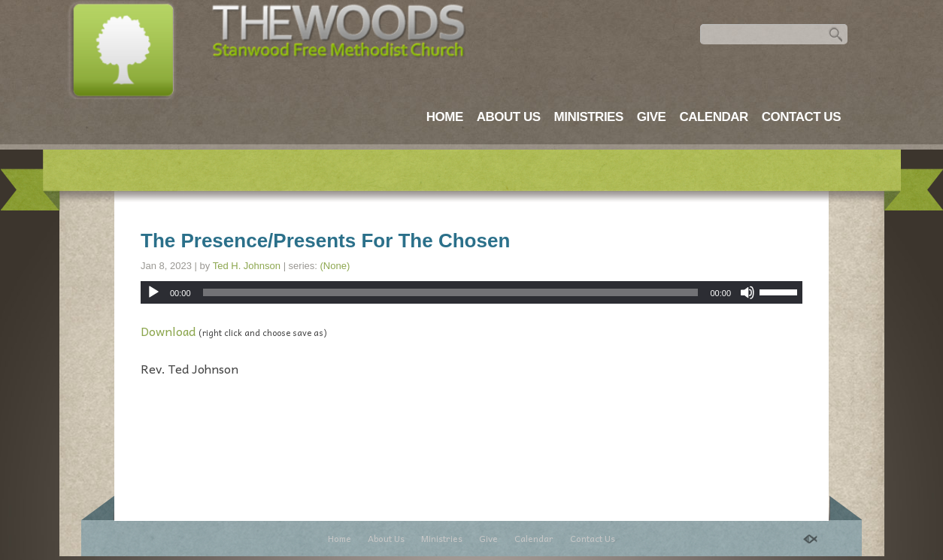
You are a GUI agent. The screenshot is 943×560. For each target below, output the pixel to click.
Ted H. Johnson (247, 266)
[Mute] (747, 292)
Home (445, 117)
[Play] (153, 292)
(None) (335, 266)
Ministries (589, 117)
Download (168, 331)
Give (652, 117)
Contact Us (801, 117)
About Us (509, 117)
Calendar (713, 117)
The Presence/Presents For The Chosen (325, 241)
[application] (471, 292)
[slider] (451, 292)
